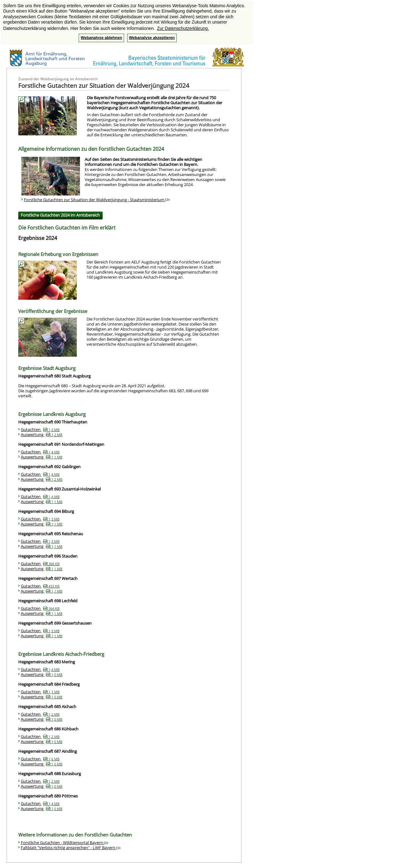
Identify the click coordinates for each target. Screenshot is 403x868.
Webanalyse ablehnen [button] (101, 38)
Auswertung (42, 434)
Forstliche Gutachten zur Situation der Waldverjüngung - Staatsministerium (97, 200)
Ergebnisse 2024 (38, 238)
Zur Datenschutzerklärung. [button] (183, 28)
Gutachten (40, 429)
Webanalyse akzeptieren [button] (152, 38)
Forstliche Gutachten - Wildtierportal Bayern (65, 842)
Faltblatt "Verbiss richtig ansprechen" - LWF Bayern (71, 848)
